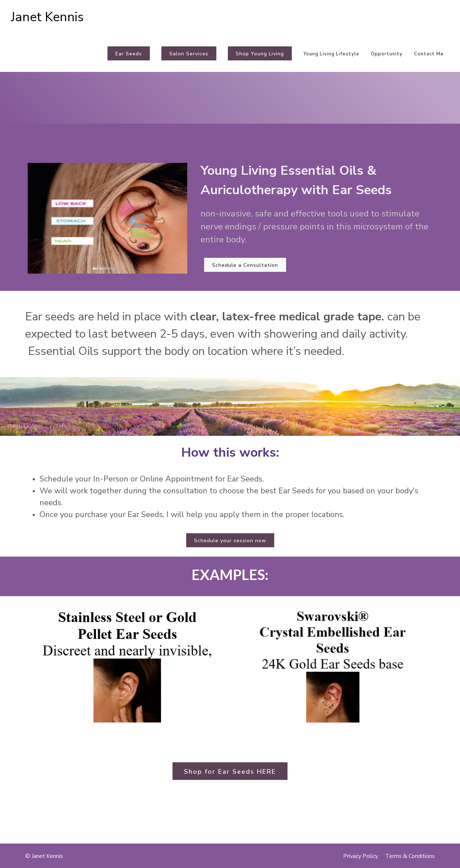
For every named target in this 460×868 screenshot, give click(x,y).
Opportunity (387, 54)
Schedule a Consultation (245, 265)
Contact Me (429, 54)
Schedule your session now (230, 541)
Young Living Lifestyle (331, 54)
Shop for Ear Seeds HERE (230, 772)
